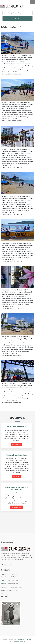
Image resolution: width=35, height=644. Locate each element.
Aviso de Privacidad (25, 639)
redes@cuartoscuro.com (10, 591)
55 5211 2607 (7, 580)
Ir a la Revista (17, 444)
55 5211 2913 (15, 580)
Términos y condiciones (17, 641)
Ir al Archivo (17, 477)
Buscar (17, 18)
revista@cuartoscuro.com (11, 594)
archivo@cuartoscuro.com (11, 584)
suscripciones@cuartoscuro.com (13, 587)
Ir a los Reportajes (17, 507)
